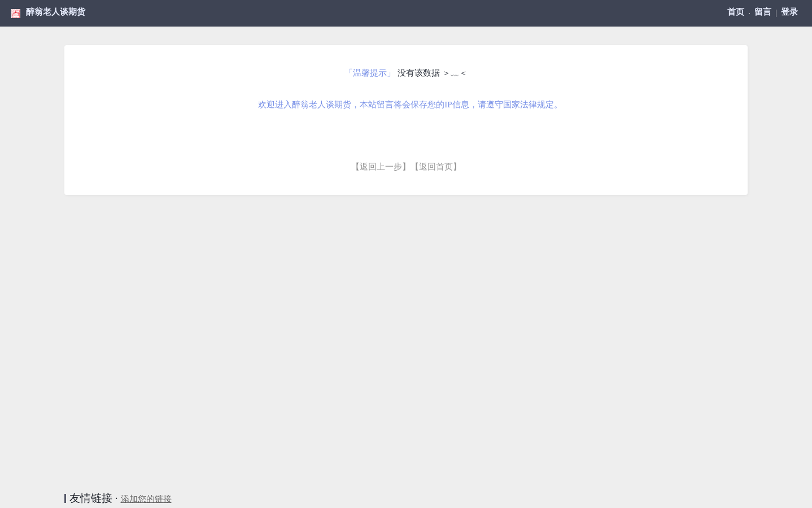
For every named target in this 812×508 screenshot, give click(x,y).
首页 (736, 12)
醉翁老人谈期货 (56, 12)
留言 (763, 12)
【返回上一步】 (381, 167)
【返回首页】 (436, 167)
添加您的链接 (146, 499)
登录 (789, 12)
